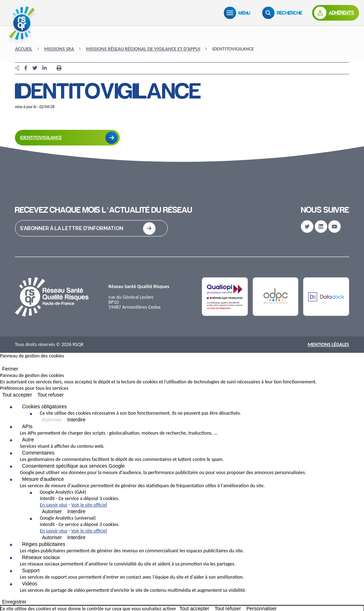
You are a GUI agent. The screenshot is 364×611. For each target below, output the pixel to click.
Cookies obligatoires (44, 407)
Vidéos (30, 584)
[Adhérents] (336, 13)
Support (31, 570)
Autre (28, 440)
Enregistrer (14, 602)
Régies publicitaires (44, 544)
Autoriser (52, 420)
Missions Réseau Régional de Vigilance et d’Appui (143, 49)
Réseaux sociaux (41, 557)
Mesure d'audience (43, 479)
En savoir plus (54, 505)
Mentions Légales (328, 344)
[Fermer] (2, 364)
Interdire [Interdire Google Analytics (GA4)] (76, 511)
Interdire (76, 420)
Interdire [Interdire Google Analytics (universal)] (76, 537)
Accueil (24, 49)
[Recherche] (284, 13)
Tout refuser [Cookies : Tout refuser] (50, 395)
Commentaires (38, 453)
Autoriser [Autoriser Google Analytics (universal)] (52, 537)
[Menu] (239, 13)
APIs (27, 426)
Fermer (10, 369)
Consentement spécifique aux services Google (73, 466)
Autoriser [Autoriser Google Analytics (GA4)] (52, 511)
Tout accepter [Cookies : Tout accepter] (17, 395)
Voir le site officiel (89, 505)
